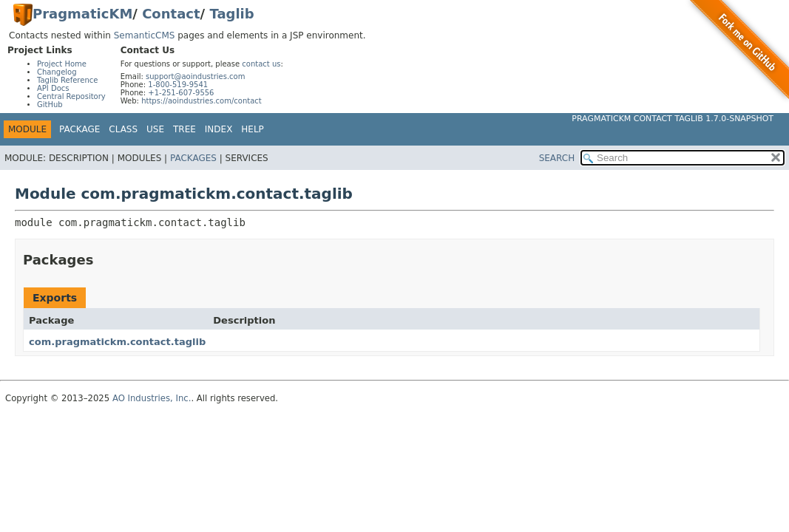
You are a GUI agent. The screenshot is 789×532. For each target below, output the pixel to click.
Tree (184, 129)
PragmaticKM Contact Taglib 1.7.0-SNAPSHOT (673, 119)
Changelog (57, 72)
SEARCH (557, 158)
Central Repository (71, 96)
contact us (261, 64)
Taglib (231, 14)
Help (253, 129)
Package (79, 129)
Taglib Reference (67, 80)
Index (219, 129)
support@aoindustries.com (195, 76)
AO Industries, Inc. (152, 398)
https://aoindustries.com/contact (202, 101)
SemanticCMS (145, 35)
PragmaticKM (82, 14)
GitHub (50, 105)
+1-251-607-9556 (181, 93)
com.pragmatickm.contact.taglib (117, 342)
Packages (193, 158)
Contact (171, 14)
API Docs (53, 88)
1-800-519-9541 (178, 85)
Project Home (62, 64)
